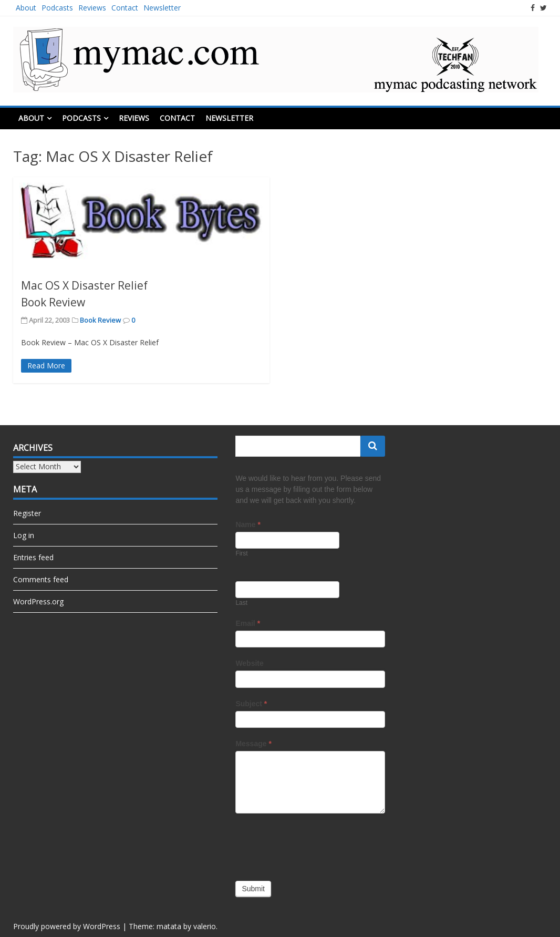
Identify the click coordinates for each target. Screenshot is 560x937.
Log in (24, 535)
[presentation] (315, 845)
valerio (205, 926)
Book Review (100, 320)
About (26, 8)
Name (248, 524)
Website (249, 663)
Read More (46, 365)
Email (248, 623)
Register (27, 513)
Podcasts (57, 8)
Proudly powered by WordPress (67, 926)
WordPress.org (38, 601)
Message (253, 744)
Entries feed (33, 557)
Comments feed (41, 579)
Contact (125, 8)
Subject (251, 704)
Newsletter (162, 8)
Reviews (92, 8)
